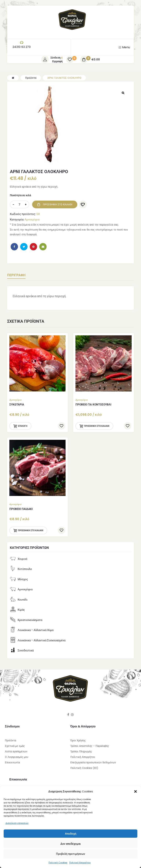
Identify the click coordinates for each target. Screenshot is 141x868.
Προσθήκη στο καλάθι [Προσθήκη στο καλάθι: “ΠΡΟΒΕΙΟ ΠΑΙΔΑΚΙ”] (31, 530)
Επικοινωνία (12, 760)
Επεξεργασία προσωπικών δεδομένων (93, 760)
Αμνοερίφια (32, 219)
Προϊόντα (11, 738)
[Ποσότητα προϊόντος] (20, 204)
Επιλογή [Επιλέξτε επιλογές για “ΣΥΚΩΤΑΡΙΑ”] (23, 426)
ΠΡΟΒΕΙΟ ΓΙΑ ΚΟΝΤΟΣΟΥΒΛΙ (93, 404)
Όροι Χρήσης (78, 738)
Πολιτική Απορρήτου (80, 863)
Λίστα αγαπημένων (16, 749)
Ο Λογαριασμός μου (17, 754)
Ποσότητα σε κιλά (20, 195)
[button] (135, 791)
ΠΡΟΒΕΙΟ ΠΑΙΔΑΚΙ (21, 509)
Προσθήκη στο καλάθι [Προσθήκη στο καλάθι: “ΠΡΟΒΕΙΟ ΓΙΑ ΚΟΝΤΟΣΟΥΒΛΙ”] (97, 426)
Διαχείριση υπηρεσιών (17, 823)
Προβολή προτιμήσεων (70, 854)
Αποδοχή (71, 834)
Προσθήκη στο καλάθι (58, 204)
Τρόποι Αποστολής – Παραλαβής (90, 743)
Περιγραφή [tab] (18, 275)
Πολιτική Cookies (58, 863)
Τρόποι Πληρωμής (81, 749)
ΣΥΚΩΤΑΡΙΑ (17, 404)
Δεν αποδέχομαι (71, 844)
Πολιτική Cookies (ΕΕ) (84, 765)
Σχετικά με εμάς (15, 743)
